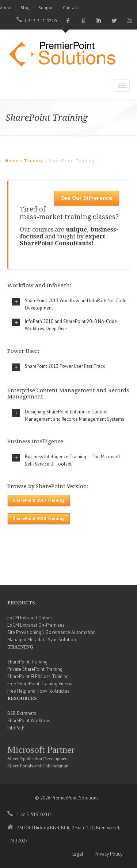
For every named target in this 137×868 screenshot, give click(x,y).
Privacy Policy (109, 854)
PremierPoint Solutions (66, 55)
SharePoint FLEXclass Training (38, 676)
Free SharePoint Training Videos (40, 684)
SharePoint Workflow (29, 721)
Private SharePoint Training (35, 669)
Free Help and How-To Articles (38, 691)
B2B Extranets (22, 713)
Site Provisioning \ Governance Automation (52, 632)
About (6, 7)
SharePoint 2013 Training (39, 500)
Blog (25, 7)
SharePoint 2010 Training (39, 519)
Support (46, 7)
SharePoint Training (27, 662)
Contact (71, 7)
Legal (78, 854)
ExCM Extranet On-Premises (36, 625)
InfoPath (16, 728)
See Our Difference (87, 198)
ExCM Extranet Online (30, 618)
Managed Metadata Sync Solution (42, 640)
